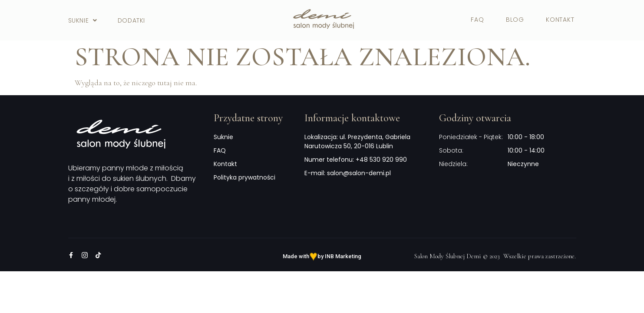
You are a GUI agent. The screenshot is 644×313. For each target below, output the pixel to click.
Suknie (83, 20)
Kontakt (560, 20)
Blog (515, 20)
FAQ (477, 20)
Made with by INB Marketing (322, 256)
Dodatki (131, 20)
